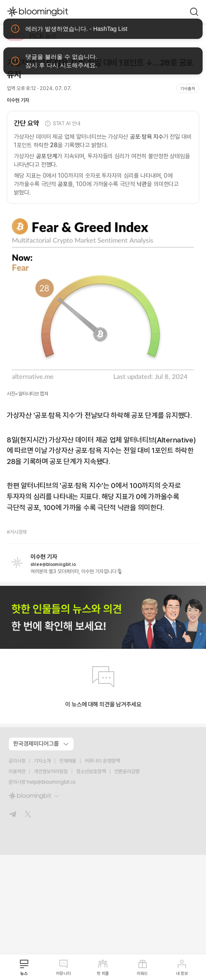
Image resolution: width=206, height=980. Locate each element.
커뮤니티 (63, 967)
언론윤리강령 (127, 771)
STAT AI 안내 (62, 124)
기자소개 (42, 761)
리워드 (142, 967)
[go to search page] (194, 12)
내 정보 (182, 967)
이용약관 (17, 771)
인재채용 (68, 761)
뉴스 (24, 967)
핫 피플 (103, 967)
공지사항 (17, 761)
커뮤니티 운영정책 (102, 761)
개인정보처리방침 (51, 771)
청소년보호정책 (91, 771)
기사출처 (188, 88)
